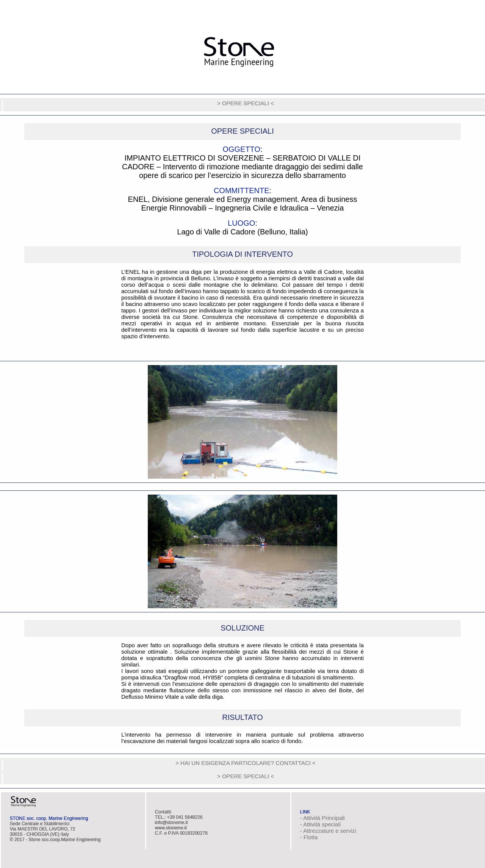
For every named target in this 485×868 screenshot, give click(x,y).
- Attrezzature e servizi (328, 831)
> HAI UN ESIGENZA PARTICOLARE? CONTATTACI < (246, 763)
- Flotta (309, 837)
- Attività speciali (321, 824)
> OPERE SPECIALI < (246, 103)
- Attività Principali (322, 818)
